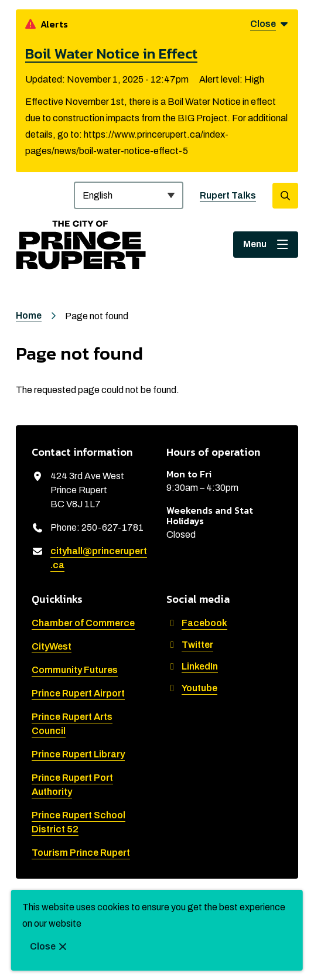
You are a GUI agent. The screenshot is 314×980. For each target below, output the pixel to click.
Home (29, 315)
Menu (255, 244)
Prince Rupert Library (78, 754)
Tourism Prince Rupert (81, 853)
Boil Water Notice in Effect (111, 53)
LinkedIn (192, 666)
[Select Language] (129, 195)
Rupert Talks (228, 195)
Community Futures (75, 670)
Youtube (192, 688)
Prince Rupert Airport (78, 693)
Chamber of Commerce (83, 623)
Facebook (197, 623)
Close (43, 946)
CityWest (52, 646)
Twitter (190, 645)
